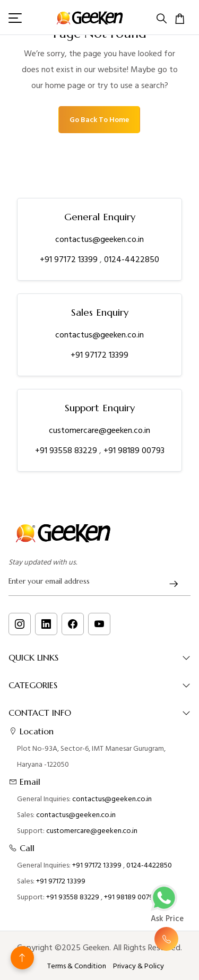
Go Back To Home (99, 120)
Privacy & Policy (139, 966)
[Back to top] (22, 958)
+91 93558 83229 (67, 450)
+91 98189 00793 (134, 450)
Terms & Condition (77, 966)
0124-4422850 (132, 259)
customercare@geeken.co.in (99, 430)
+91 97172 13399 (70, 259)
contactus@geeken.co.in (99, 239)
